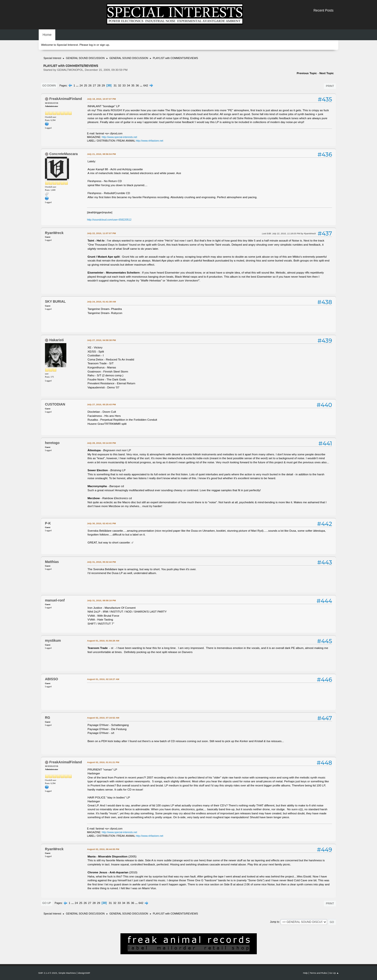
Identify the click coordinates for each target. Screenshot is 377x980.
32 (120, 85)
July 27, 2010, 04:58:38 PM (101, 340)
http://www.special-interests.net (120, 137)
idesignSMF (84, 973)
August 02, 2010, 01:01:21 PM (103, 762)
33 (124, 85)
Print (330, 86)
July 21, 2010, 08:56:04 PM (101, 154)
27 (94, 85)
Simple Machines (67, 973)
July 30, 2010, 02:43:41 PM (101, 523)
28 (99, 85)
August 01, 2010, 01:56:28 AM (103, 641)
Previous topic (307, 73)
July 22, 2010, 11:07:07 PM (101, 233)
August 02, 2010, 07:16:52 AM (103, 718)
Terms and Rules (319, 973)
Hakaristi (57, 340)
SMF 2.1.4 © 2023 (48, 973)
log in (92, 45)
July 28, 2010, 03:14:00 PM (101, 443)
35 (133, 85)
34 (129, 85)
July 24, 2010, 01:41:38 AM (101, 302)
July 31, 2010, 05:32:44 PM (101, 562)
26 (90, 85)
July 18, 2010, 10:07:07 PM (101, 99)
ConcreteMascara (63, 154)
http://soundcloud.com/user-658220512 (109, 220)
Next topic (327, 73)
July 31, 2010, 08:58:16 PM (101, 600)
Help (305, 973)
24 (81, 85)
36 (137, 85)
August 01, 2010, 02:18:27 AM (103, 679)
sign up (104, 45)
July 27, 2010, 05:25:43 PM (101, 404)
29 (103, 85)
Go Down (49, 85)
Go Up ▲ (334, 973)
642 (146, 85)
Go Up (47, 903)
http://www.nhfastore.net (150, 141)
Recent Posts (324, 10)
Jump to (275, 922)
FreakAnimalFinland (66, 99)
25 (85, 85)
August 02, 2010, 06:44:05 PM (103, 849)
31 (115, 85)
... (78, 85)
